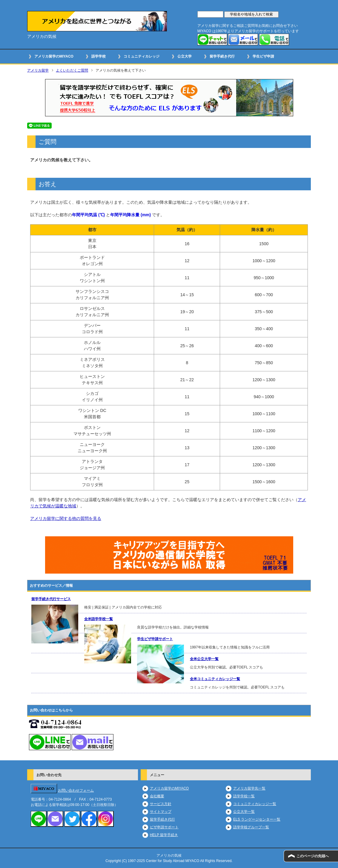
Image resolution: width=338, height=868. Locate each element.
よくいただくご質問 (72, 70)
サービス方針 (161, 804)
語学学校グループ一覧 (251, 827)
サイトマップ (161, 812)
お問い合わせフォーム (76, 790)
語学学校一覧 (244, 796)
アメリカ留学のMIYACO (54, 56)
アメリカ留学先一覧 (249, 788)
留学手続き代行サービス (51, 599)
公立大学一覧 (244, 812)
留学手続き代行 (222, 56)
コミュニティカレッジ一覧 (255, 804)
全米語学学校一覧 (99, 619)
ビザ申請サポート (164, 827)
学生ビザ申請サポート (155, 639)
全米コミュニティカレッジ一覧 (215, 679)
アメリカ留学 (38, 70)
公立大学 (185, 56)
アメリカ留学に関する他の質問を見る (66, 518)
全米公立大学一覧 (204, 659)
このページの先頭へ (313, 856)
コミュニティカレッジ (142, 56)
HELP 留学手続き (164, 835)
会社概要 (157, 796)
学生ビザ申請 (263, 56)
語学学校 (99, 56)
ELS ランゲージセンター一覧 (257, 819)
